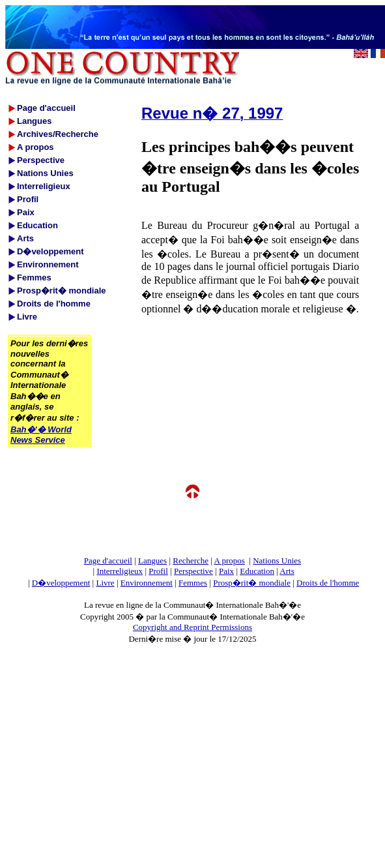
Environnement (147, 583)
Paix (226, 571)
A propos (229, 561)
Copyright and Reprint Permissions (192, 627)
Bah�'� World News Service (41, 435)
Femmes (193, 583)
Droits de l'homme (328, 583)
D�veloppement (61, 583)
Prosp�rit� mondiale (252, 583)
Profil (158, 571)
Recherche (191, 561)
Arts (287, 571)
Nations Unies (277, 561)
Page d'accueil (108, 561)
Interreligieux (120, 571)
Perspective (193, 571)
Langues (152, 561)
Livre (105, 583)
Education (257, 571)
